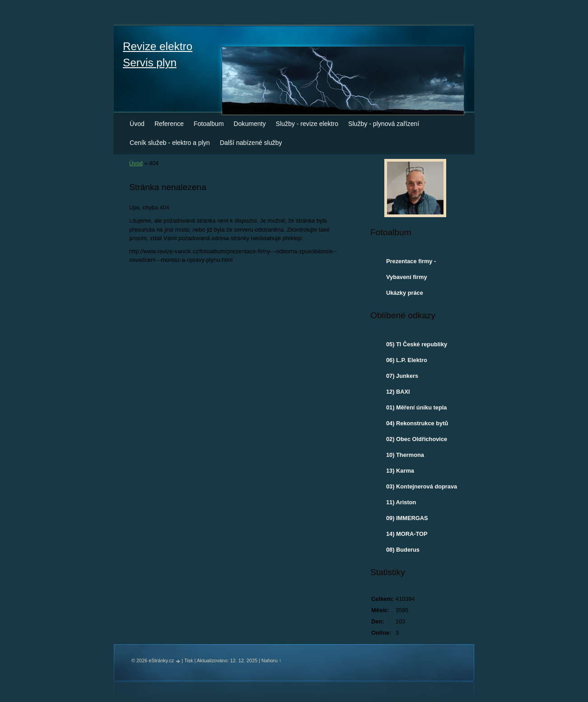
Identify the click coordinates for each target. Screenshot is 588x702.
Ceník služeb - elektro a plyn (170, 143)
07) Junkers (402, 376)
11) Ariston (401, 502)
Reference (169, 124)
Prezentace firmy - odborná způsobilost (415, 263)
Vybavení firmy (407, 277)
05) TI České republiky (417, 344)
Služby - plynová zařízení (384, 124)
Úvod (137, 124)
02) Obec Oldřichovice (417, 439)
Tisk (189, 660)
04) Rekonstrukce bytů (417, 423)
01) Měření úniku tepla (416, 407)
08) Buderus (403, 550)
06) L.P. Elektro (407, 360)
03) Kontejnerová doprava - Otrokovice (422, 488)
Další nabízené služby (251, 143)
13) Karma (400, 471)
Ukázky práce (405, 293)
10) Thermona (405, 455)
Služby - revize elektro (307, 124)
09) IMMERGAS (407, 518)
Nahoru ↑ (271, 660)
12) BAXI (398, 392)
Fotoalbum (209, 124)
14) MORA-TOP (407, 534)
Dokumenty (250, 124)
